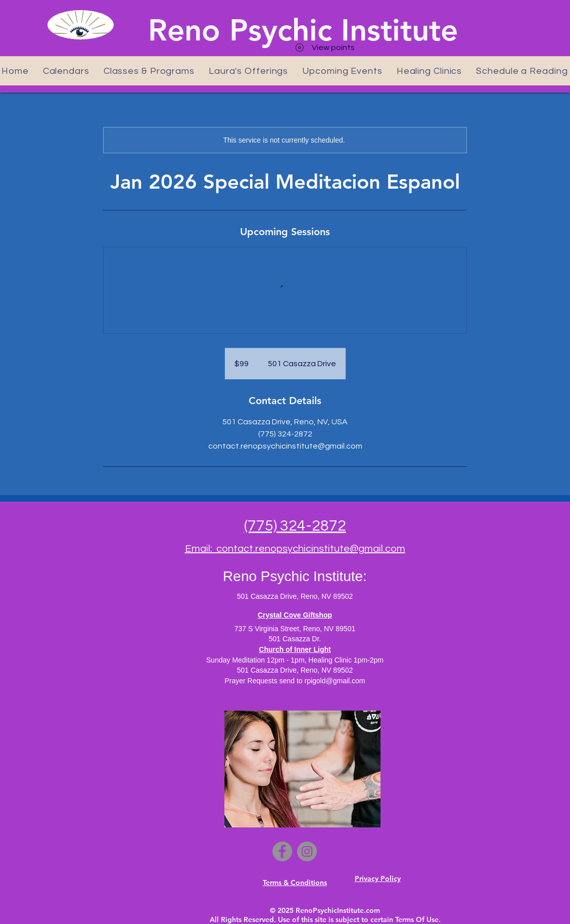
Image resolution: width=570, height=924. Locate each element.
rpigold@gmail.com (335, 681)
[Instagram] (307, 851)
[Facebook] (282, 851)
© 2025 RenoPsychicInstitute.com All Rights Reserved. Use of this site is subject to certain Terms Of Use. (325, 915)
